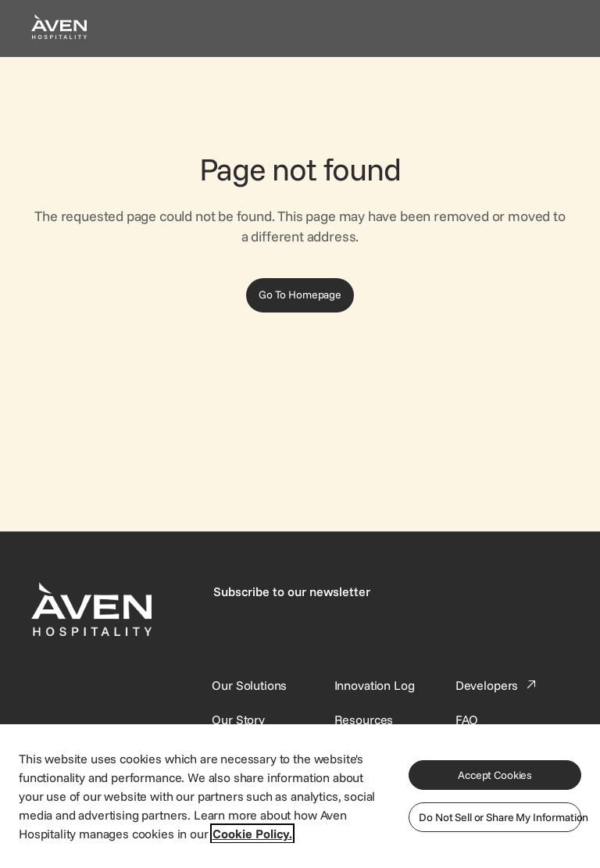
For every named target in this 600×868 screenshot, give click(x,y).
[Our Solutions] (249, 685)
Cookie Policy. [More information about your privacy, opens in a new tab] (252, 834)
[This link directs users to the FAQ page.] (467, 720)
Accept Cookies (495, 775)
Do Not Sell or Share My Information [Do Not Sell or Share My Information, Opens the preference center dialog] (500, 817)
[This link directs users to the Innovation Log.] (375, 685)
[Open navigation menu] (550, 28)
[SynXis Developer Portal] (238, 720)
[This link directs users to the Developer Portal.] (498, 685)
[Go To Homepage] (300, 295)
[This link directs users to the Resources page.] (364, 720)
